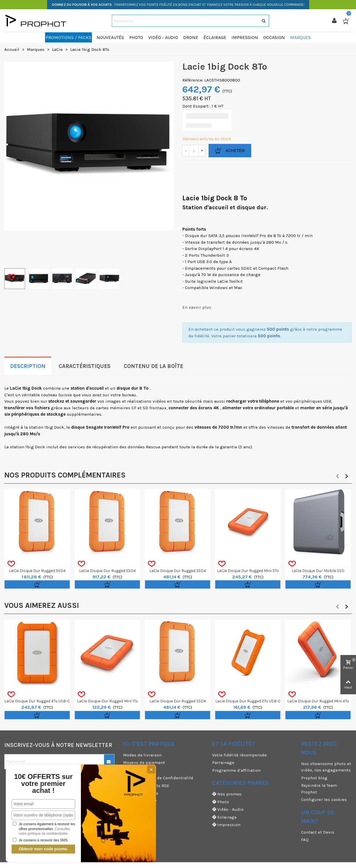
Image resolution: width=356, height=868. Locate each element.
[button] (338, 476)
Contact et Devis (318, 832)
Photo (220, 802)
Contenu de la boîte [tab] (153, 366)
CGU (127, 770)
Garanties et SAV (140, 801)
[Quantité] (194, 151)
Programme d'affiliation (236, 770)
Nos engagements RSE (146, 786)
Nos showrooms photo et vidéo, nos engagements (326, 767)
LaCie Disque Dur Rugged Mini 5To (248, 571)
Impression (226, 825)
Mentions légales (141, 793)
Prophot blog (314, 778)
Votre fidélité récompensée (239, 755)
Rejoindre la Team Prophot (319, 789)
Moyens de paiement (144, 762)
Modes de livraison (142, 755)
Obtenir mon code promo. (43, 849)
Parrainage (223, 762)
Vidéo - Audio (228, 809)
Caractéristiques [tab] (85, 366)
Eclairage (224, 817)
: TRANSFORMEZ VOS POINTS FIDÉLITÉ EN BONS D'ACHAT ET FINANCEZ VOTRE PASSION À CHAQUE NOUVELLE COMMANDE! (178, 5)
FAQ (305, 840)
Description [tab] (28, 366)
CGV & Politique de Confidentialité (158, 778)
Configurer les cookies (324, 799)
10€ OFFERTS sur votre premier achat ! (43, 784)
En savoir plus (197, 307)
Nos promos (227, 794)
